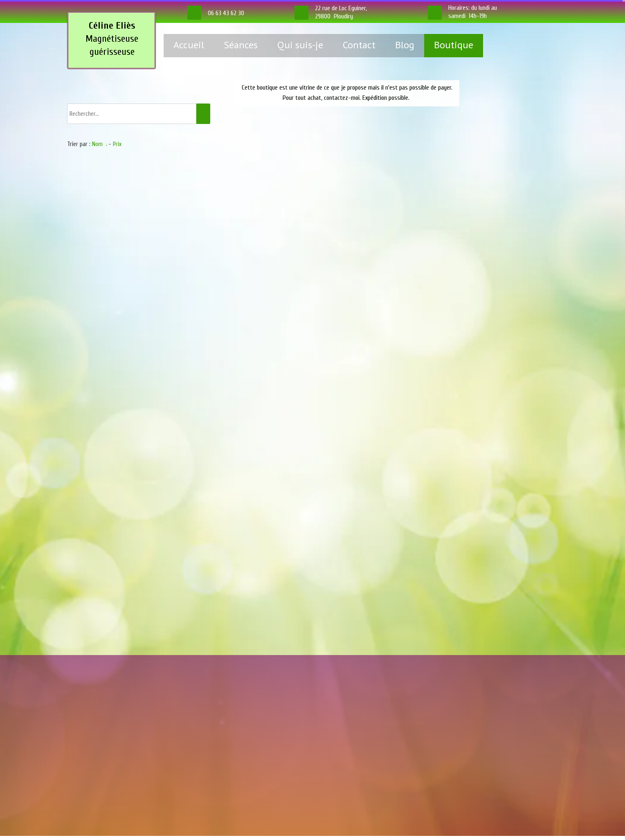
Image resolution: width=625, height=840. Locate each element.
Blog (405, 45)
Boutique (454, 45)
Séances (241, 45)
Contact (359, 45)
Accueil (189, 45)
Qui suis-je (300, 45)
